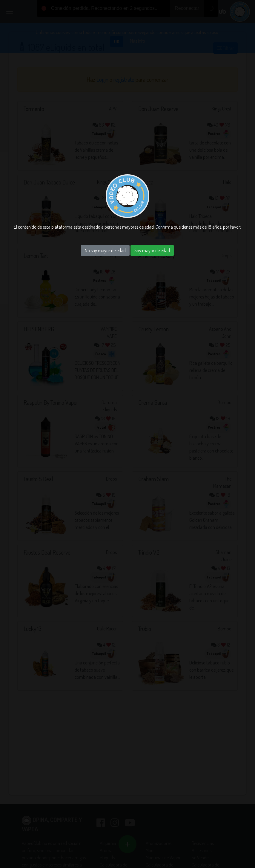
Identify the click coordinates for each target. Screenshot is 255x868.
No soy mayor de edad (105, 250)
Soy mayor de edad (152, 250)
